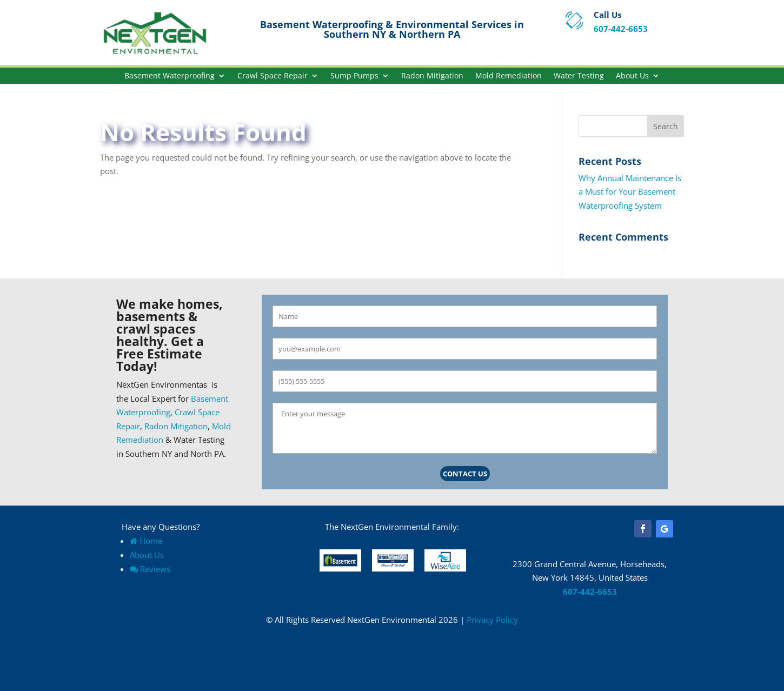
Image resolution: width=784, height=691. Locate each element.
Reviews (150, 569)
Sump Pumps (354, 76)
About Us (632, 76)
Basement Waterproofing (170, 76)
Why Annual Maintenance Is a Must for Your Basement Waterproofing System (630, 192)
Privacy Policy (492, 620)
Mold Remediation (509, 76)
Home (146, 541)
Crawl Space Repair (273, 76)
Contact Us (465, 474)
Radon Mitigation (432, 76)
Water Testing (579, 76)
